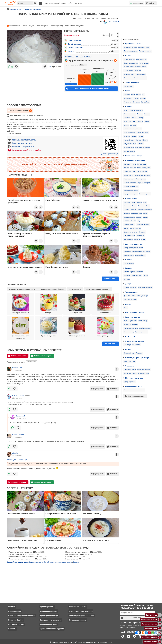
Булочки (134, 118)
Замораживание (142, 172)
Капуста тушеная (129, 236)
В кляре (126, 228)
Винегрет (138, 71)
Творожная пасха (144, 47)
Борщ (133, 95)
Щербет (126, 288)
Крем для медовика (105, 327)
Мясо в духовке (141, 179)
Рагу (138, 221)
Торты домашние (132, 83)
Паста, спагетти (135, 228)
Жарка (134, 164)
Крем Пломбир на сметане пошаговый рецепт (20, 235)
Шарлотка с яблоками (142, 148)
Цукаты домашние (141, 332)
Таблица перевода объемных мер (78, 56)
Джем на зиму (143, 321)
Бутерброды (130, 336)
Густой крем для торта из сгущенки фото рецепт (24, 201)
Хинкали (127, 210)
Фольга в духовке (129, 361)
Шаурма (126, 272)
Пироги (126, 110)
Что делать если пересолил (96, 539)
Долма (143, 239)
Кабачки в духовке (145, 194)
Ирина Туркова (18, 434)
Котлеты (139, 202)
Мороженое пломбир (145, 288)
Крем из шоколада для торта (98, 289)
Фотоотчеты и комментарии (81, 610)
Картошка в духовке (144, 168)
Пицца (145, 217)
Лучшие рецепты (47, 606)
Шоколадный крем (77, 327)
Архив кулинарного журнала (52, 628)
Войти (150, 3)
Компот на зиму (129, 332)
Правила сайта (15, 610)
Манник (145, 140)
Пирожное (134, 288)
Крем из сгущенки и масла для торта (100, 200)
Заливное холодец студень (133, 276)
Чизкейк (134, 136)
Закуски (128, 268)
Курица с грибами (130, 382)
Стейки (134, 206)
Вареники (141, 206)
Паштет (145, 276)
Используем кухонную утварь (137, 358)
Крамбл (147, 121)
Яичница (137, 239)
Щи (143, 95)
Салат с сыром (141, 78)
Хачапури (141, 118)
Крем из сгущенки (49, 327)
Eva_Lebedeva (111, 22)
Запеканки (127, 206)
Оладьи (147, 114)
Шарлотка (140, 121)
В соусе (126, 168)
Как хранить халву (54, 539)
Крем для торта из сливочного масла (25, 267)
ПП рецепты (136, 345)
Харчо (137, 98)
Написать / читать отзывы (22, 143)
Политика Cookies (16, 619)
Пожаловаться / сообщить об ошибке (26, 150)
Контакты (12, 628)
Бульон (138, 95)
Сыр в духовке (129, 175)
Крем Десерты (75, 289)
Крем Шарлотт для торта (57, 267)
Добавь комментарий (41, 356)
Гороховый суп (129, 98)
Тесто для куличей (145, 51)
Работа (71, 3)
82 (12, 66)
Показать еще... (110, 279)
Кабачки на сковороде (131, 190)
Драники (141, 136)
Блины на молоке (129, 133)
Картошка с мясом (130, 370)
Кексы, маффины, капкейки (133, 129)
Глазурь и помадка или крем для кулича (137, 251)
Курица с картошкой (144, 370)
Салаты (128, 56)
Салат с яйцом (129, 71)
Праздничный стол (133, 44)
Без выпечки (105, 304)
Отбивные (142, 232)
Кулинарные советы (49, 610)
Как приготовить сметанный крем (61, 513)
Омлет (148, 206)
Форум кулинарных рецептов (82, 614)
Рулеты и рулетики (137, 272)
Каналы (63, 3)
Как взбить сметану (92, 513)
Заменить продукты (72, 35)
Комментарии (43, 25)
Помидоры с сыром (130, 373)
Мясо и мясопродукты (134, 378)
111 (50, 66)
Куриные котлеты (129, 225)
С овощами (130, 366)
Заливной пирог (129, 140)
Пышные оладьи (129, 151)
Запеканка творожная (145, 210)
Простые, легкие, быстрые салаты (135, 67)
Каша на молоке (137, 213)
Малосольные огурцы (131, 328)
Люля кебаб (140, 236)
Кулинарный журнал (49, 623)
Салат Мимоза (141, 74)
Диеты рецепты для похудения (21, 328)
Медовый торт (128, 86)
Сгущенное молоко (76, 48)
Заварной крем (140, 255)
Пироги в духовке (129, 121)
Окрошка (127, 95)
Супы (128, 91)
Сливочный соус (129, 353)
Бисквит (126, 125)
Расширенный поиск (78, 606)
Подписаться (132, 617)
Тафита (86, 267)
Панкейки (127, 136)
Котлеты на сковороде (131, 186)
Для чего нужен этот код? (110, 154)
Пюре (126, 308)
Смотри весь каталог (134, 396)
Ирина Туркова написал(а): (17, 459)
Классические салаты (131, 63)
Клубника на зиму (145, 328)
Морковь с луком (143, 373)
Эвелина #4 (20, 415)
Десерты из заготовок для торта (22, 289)
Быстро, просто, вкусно (135, 312)
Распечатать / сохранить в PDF (24, 147)
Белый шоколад (74, 44)
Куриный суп (145, 102)
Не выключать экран (18, 111)
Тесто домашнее (132, 292)
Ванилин (72, 51)
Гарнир (128, 304)
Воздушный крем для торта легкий (62, 234)
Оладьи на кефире (130, 144)
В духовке (127, 164)
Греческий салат (129, 74)
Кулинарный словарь (49, 614)
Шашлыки (127, 202)
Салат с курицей (129, 59)
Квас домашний (129, 264)
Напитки (129, 260)
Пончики (138, 140)
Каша (133, 202)
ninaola (15, 452)
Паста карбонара (129, 217)
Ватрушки (141, 144)
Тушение (133, 168)
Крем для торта (129, 255)
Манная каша (128, 239)
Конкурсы (79, 3)
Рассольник (128, 102)
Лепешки (133, 125)
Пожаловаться (13, 26)
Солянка (143, 98)
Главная (12, 606)
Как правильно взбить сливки (22, 513)
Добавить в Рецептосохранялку (24, 139)
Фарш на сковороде (144, 183)
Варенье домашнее (130, 321)
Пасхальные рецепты (131, 51)
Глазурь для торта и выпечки (133, 248)
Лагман (133, 221)
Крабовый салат (141, 59)
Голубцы (134, 210)
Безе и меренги (129, 148)
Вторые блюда (131, 199)
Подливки (139, 353)
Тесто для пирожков (130, 300)
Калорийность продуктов (74, 26)
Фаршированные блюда (142, 175)
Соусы (128, 349)
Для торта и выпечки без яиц (52, 289)
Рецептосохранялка (51, 3)
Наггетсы (127, 279)
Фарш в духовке (129, 179)
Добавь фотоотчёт (17, 356)
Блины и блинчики (130, 114)
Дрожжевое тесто (129, 296)
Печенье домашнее (136, 110)
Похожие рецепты (28, 26)
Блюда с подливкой (143, 225)
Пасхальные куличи (130, 47)
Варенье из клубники (131, 324)
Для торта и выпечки (134, 244)
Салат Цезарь (144, 63)
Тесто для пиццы (142, 296)
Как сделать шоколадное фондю (23, 539)
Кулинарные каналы (78, 619)
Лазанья (139, 217)
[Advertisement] (138, 22)
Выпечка (129, 107)
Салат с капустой (129, 78)
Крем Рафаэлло (53, 200)
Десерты (129, 284)
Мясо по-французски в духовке (134, 390)
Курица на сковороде (131, 194)
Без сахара (127, 345)
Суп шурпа (136, 102)
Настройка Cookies (16, 623)
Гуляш (145, 213)
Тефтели (127, 221)
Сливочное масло (75, 40)
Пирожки (140, 114)
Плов (145, 202)
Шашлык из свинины (130, 232)
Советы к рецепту (57, 26)
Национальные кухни (134, 386)
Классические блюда (134, 156)
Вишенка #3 (17, 368)
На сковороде (142, 164)
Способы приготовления (135, 160)
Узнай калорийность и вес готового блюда (88, 89)
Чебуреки (127, 213)
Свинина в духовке (130, 183)
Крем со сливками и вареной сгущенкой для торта (96, 235)
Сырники (127, 118)
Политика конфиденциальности (22, 614)
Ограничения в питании (135, 341)
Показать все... (110, 344)
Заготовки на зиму (133, 317)
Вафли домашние (142, 133)
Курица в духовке (129, 172)
